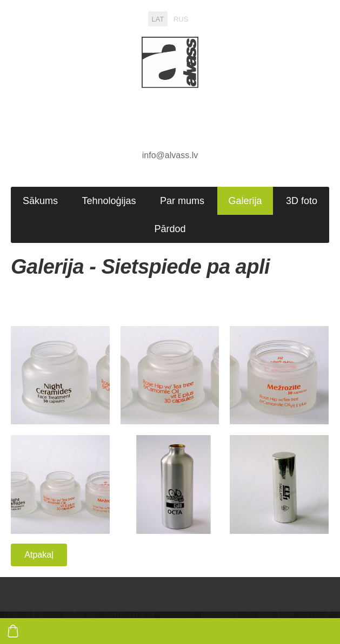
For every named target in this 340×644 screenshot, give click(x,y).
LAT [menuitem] (158, 19)
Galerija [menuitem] (245, 201)
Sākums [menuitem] (40, 201)
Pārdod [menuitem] (170, 229)
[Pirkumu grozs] (13, 631)
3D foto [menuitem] (302, 201)
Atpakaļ (39, 555)
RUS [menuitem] (181, 19)
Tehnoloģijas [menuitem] (109, 201)
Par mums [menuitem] (182, 201)
